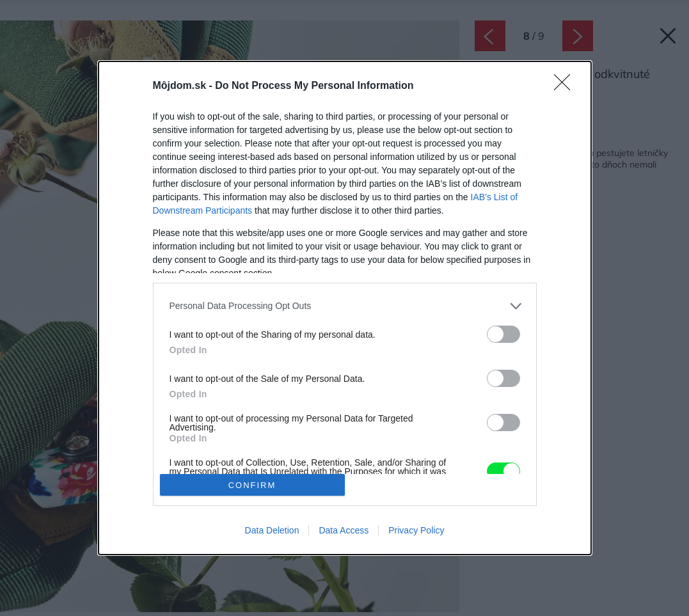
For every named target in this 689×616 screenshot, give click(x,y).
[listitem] (345, 306)
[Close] (566, 86)
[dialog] (345, 308)
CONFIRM (252, 485)
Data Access (344, 530)
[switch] (503, 334)
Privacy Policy (416, 530)
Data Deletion (272, 530)
